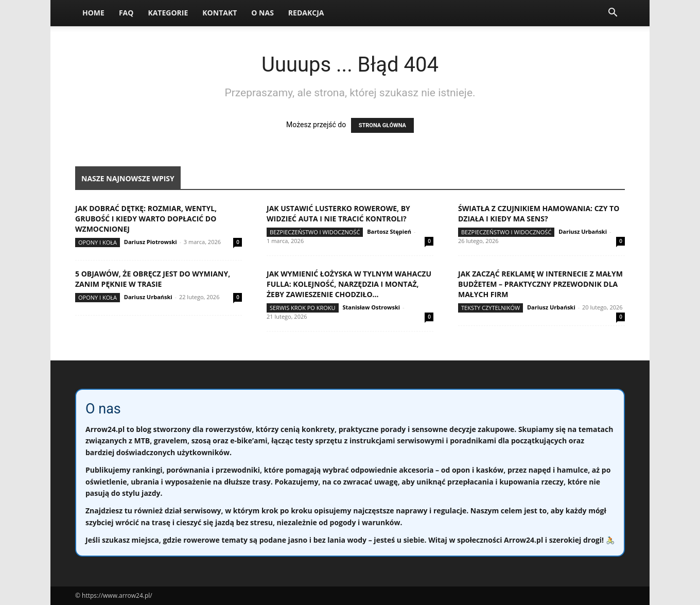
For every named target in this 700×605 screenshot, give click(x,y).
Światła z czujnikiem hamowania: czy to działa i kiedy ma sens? (539, 213)
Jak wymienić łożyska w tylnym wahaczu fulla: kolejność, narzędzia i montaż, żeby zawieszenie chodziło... (349, 284)
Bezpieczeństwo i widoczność (315, 232)
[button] (612, 14)
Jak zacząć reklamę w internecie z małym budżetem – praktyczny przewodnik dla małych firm (540, 284)
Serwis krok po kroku (303, 308)
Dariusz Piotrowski (151, 242)
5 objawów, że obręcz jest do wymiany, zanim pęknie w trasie (153, 279)
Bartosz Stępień (389, 231)
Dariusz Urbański (583, 231)
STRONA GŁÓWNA (382, 125)
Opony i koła (98, 242)
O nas (262, 13)
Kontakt (220, 13)
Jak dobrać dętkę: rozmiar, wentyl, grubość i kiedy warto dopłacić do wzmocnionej (146, 219)
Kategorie (168, 13)
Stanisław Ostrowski (371, 307)
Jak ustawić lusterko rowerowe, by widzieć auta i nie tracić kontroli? (338, 213)
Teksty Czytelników (491, 308)
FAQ (126, 13)
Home (93, 13)
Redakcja (306, 13)
